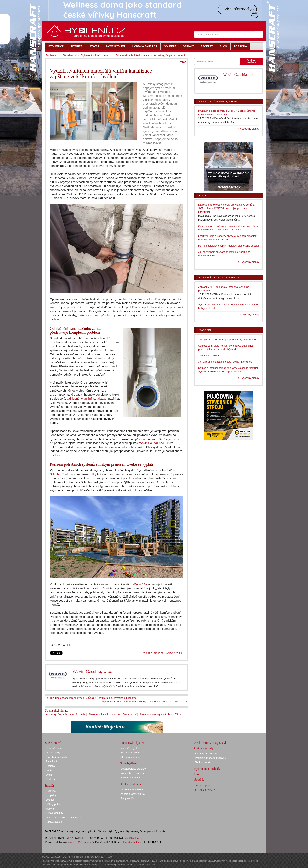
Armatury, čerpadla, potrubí (61, 714)
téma (183, 62)
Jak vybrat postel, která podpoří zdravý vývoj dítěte (227, 339)
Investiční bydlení (130, 748)
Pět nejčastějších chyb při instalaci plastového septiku (229, 246)
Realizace (51, 779)
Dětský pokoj (53, 804)
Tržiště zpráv (202, 785)
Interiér (50, 785)
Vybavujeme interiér (206, 753)
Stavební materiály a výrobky (156, 714)
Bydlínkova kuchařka (208, 769)
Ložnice (50, 800)
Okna (49, 775)
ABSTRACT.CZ (205, 790)
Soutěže (199, 780)
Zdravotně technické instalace (133, 55)
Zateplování (52, 761)
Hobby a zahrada (130, 784)
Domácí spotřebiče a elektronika (64, 817)
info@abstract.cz (131, 842)
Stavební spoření (130, 757)
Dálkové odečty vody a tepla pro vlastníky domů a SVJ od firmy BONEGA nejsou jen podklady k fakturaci (226, 208)
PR (69, 645)
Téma (178, 714)
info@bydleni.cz (134, 838)
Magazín (205, 330)
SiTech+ (55, 474)
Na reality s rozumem (132, 773)
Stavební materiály (56, 757)
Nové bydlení (128, 763)
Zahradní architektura (133, 794)
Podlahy (50, 766)
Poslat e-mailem (152, 653)
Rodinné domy (54, 748)
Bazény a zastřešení (132, 789)
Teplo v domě (203, 762)
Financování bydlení (132, 743)
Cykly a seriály (204, 748)
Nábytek (50, 809)
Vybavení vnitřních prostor (96, 55)
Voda (82, 714)
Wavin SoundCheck (152, 443)
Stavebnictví (130, 714)
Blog (197, 774)
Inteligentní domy (130, 778)
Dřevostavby (53, 752)
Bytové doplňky (54, 813)
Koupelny (51, 795)
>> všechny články (249, 129)
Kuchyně (51, 791)
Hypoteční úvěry (130, 752)
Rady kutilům (128, 798)
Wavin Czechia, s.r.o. (92, 671)
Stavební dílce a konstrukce (104, 714)
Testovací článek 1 (209, 356)
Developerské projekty (133, 769)
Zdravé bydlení (54, 822)
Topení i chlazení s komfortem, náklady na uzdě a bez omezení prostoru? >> (145, 701)
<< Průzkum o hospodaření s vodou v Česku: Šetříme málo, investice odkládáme (91, 698)
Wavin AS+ (140, 584)
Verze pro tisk (174, 653)
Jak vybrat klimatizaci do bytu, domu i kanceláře (225, 362)
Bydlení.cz (52, 55)
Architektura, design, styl (210, 743)
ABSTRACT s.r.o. (80, 842)
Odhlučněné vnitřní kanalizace (87, 399)
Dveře (49, 770)
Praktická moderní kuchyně (210, 758)
